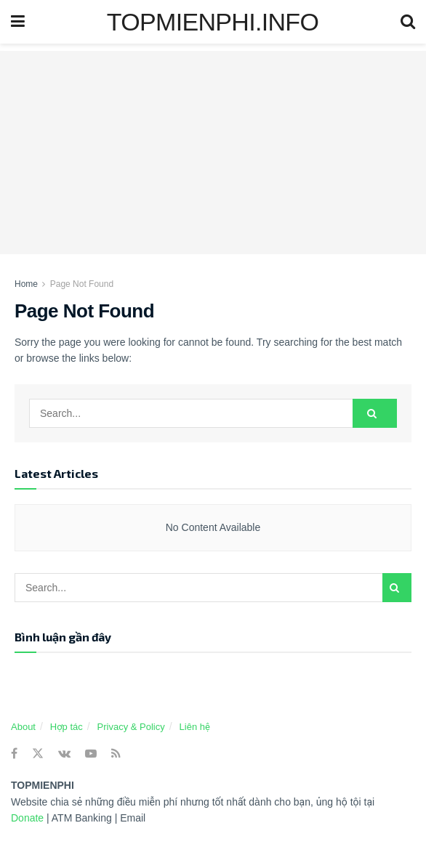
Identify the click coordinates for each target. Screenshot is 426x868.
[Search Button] (375, 413)
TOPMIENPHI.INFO (213, 22)
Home (26, 284)
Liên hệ (195, 727)
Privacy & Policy (131, 727)
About (23, 727)
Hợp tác (67, 727)
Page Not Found (82, 284)
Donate (29, 818)
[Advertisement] (213, 153)
